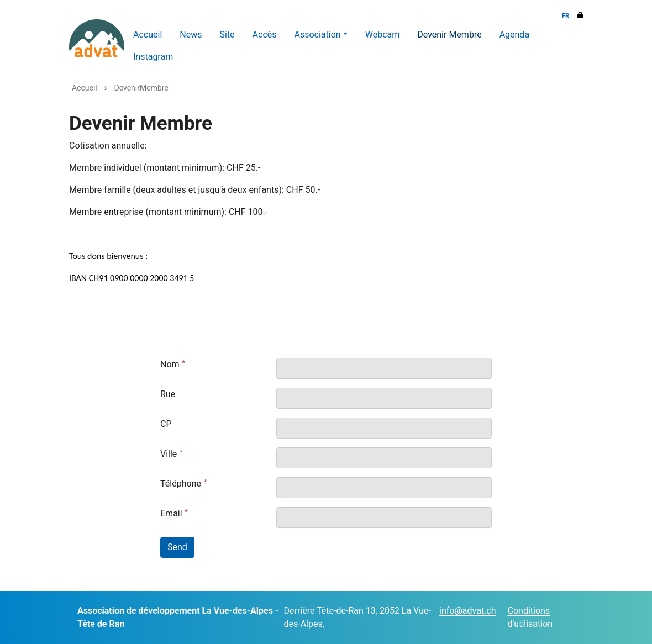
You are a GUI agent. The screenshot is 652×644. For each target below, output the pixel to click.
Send (177, 547)
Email (171, 513)
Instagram (153, 57)
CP (166, 424)
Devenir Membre (449, 35)
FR (566, 16)
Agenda (514, 35)
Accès (265, 35)
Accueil (148, 35)
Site (227, 35)
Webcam (383, 35)
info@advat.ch (467, 611)
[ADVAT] (97, 38)
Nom (170, 364)
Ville (169, 454)
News (191, 35)
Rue (168, 394)
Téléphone (181, 484)
